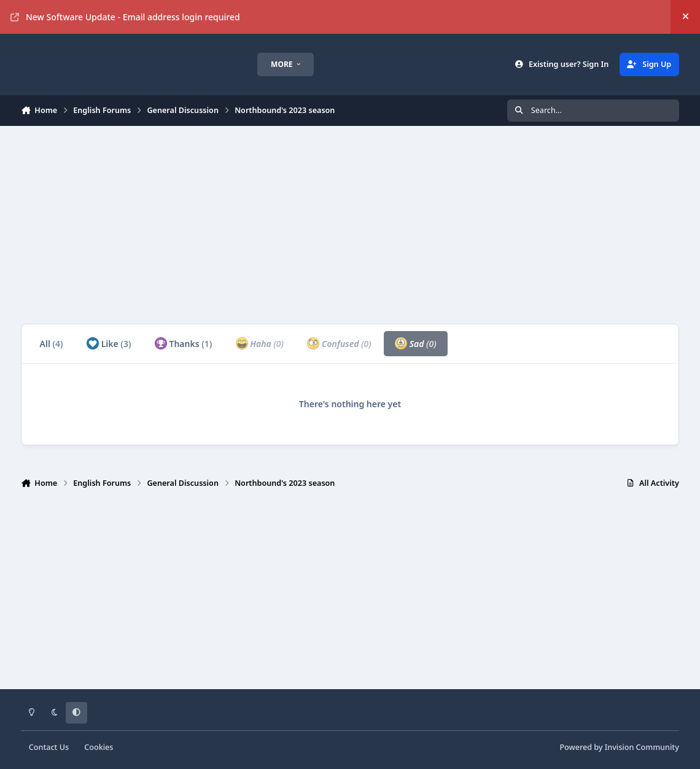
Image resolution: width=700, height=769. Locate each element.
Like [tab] (109, 343)
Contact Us (49, 747)
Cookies (99, 747)
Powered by (619, 747)
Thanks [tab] (184, 343)
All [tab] (52, 344)
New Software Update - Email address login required (125, 17)
